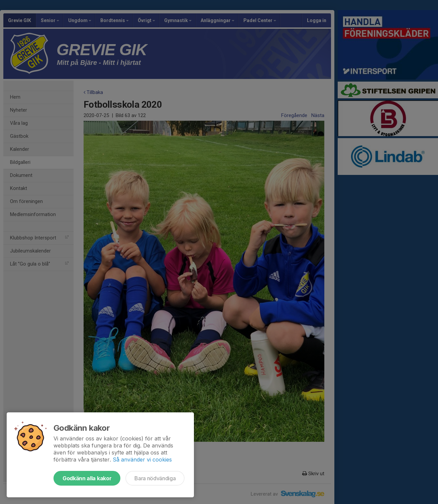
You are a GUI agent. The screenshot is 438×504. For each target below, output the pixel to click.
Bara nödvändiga (155, 478)
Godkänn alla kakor (87, 478)
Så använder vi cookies (142, 460)
